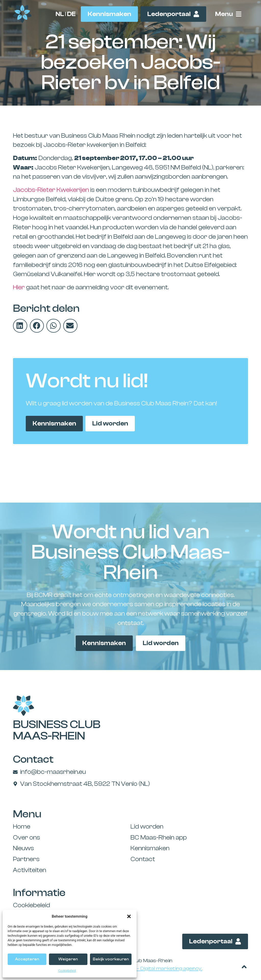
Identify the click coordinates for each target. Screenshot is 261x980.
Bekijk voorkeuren (111, 959)
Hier (19, 287)
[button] (129, 916)
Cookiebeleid (67, 971)
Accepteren (27, 959)
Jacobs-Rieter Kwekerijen (51, 190)
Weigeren (68, 959)
